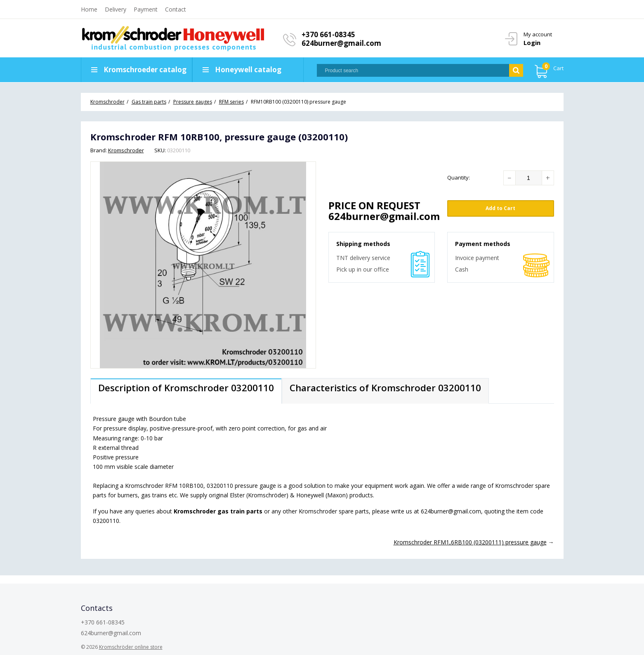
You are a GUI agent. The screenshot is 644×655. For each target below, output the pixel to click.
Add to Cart (500, 208)
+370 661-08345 (328, 34)
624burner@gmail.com (341, 43)
